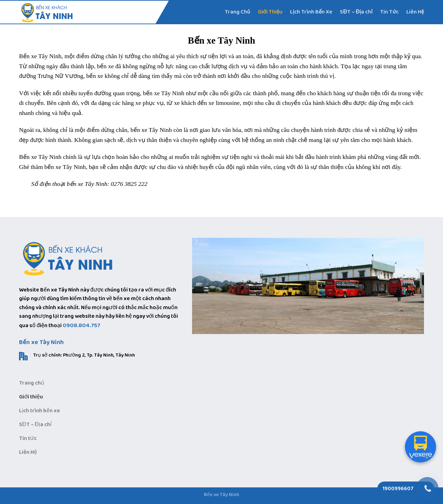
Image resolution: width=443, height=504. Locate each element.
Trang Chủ (237, 12)
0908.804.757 (82, 326)
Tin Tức (389, 12)
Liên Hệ (415, 12)
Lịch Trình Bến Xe (311, 12)
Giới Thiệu (270, 12)
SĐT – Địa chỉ (356, 12)
